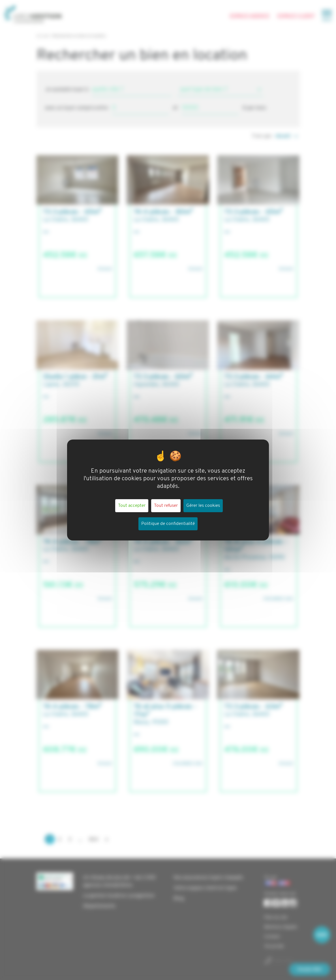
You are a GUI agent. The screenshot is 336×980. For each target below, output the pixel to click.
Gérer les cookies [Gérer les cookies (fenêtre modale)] (203, 506)
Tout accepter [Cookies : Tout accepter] (132, 506)
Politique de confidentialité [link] (168, 524)
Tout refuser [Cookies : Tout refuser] (166, 506)
